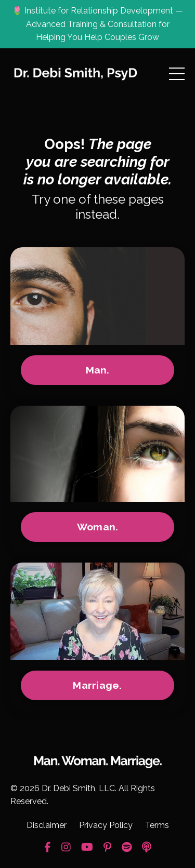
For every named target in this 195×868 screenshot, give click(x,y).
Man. (98, 370)
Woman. (98, 527)
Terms (157, 825)
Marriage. (97, 685)
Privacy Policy (106, 825)
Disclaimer (47, 825)
